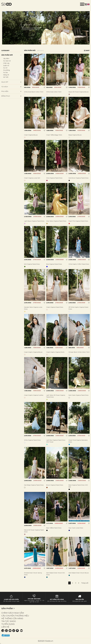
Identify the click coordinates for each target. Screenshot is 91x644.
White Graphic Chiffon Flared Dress (79, 264)
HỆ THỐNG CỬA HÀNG (12, 618)
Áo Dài (5, 72)
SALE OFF (5, 82)
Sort (87, 50)
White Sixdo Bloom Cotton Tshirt (34, 92)
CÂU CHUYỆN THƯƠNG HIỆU (15, 616)
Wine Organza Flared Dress (54, 178)
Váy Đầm (6, 58)
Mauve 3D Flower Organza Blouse (79, 92)
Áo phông (7, 70)
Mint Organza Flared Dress (32, 264)
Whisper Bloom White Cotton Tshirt (79, 352)
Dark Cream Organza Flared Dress (79, 395)
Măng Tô (6, 75)
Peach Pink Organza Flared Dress (78, 221)
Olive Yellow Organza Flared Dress (56, 221)
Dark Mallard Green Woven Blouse (79, 573)
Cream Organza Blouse (31, 135)
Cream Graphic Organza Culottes (34, 395)
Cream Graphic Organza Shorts (55, 352)
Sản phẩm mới (7, 55)
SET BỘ (6, 77)
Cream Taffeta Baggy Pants (54, 135)
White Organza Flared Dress (32, 440)
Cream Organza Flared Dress (55, 307)
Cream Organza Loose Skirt (32, 178)
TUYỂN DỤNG (8, 624)
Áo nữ (5, 68)
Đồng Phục (6, 96)
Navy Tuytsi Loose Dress (76, 528)
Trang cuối (85, 583)
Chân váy (6, 63)
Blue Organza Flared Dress (54, 264)
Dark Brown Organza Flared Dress (79, 178)
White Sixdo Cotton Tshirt (54, 92)
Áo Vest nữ (7, 61)
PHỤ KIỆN (5, 91)
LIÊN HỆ (5, 627)
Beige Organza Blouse (75, 135)
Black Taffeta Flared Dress (54, 528)
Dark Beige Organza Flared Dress (34, 485)
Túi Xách (5, 87)
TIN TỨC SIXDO (9, 621)
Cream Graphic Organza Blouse (33, 352)
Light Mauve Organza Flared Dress (34, 221)
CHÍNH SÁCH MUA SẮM (13, 613)
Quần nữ (6, 65)
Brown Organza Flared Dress (55, 485)
